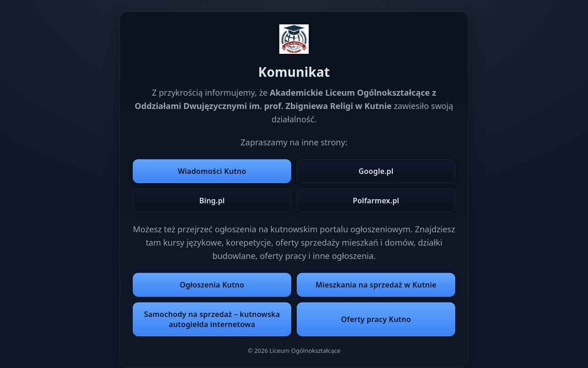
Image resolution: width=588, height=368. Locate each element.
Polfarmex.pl (376, 201)
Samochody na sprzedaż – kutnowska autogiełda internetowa (212, 319)
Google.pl (376, 171)
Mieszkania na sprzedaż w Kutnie (376, 285)
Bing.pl (212, 201)
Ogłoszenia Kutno (212, 285)
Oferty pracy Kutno (376, 319)
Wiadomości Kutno (212, 171)
